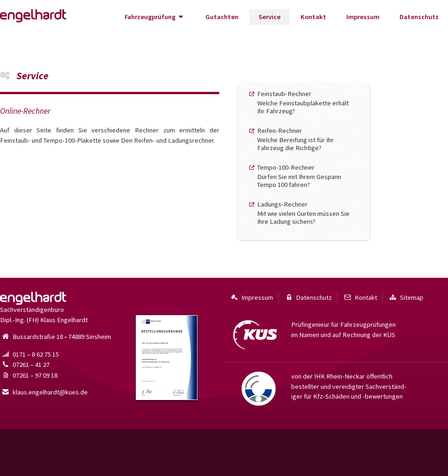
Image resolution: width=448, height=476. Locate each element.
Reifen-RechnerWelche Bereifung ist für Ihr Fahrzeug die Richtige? (295, 139)
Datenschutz (419, 17)
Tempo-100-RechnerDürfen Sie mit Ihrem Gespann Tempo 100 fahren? (299, 176)
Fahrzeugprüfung (155, 17)
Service (269, 17)
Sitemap (405, 298)
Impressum (363, 17)
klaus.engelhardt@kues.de (44, 392)
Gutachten (222, 17)
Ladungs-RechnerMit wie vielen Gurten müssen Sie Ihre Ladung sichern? (303, 213)
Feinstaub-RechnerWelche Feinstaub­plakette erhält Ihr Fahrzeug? (303, 102)
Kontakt (313, 17)
